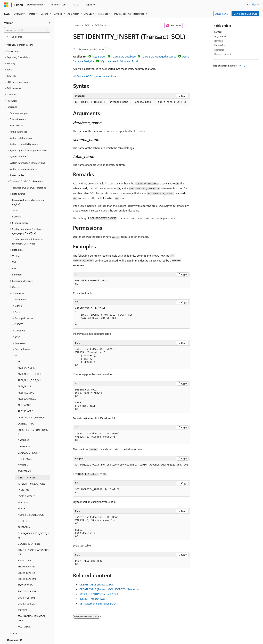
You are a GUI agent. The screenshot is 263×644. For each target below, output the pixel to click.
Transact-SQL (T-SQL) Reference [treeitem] (29, 176)
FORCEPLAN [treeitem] (24, 459)
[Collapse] (49, 23)
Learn (77, 25)
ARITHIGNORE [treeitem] (25, 399)
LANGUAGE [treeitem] (24, 478)
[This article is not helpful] (244, 66)
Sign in (255, 4)
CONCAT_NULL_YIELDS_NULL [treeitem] (33, 406)
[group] (131, 102)
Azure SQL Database (124, 56)
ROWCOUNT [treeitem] (24, 549)
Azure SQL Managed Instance (159, 56)
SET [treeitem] (20, 350)
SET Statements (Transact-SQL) (98, 603)
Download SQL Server (245, 14)
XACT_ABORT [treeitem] (25, 615)
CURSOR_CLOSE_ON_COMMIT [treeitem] (33, 420)
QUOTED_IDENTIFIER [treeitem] (29, 532)
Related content (223, 54)
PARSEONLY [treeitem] (24, 515)
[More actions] (187, 26)
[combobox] (27, 30)
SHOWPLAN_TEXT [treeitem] (27, 561)
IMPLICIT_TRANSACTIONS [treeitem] (31, 472)
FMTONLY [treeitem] (23, 453)
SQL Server (101, 25)
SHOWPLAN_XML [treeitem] (27, 567)
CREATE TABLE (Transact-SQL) (97, 584)
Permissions (220, 45)
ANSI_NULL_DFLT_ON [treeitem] (29, 368)
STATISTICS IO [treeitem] (25, 573)
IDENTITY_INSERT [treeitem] (27, 466)
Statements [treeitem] (21, 288)
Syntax (218, 32)
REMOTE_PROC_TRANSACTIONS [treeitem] (33, 540)
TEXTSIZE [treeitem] (22, 598)
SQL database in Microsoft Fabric (120, 61)
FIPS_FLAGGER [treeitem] (25, 447)
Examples (219, 50)
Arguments (220, 36)
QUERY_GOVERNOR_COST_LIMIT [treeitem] (33, 524)
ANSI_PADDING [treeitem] (26, 381)
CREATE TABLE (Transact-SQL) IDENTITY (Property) (109, 589)
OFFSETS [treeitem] (22, 509)
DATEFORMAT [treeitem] (25, 435)
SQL (87, 25)
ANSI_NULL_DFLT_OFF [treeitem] (29, 362)
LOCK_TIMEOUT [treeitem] (26, 484)
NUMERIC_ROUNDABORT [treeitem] (31, 503)
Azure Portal (222, 14)
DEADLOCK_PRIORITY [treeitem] (29, 441)
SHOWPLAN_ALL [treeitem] (27, 555)
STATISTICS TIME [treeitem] (27, 586)
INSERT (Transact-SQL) (93, 599)
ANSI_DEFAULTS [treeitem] (26, 356)
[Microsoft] (6, 5)
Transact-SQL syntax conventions (97, 76)
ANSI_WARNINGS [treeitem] (27, 387)
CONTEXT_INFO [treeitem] (26, 412)
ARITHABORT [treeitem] (24, 393)
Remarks (219, 41)
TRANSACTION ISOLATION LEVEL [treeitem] (32, 607)
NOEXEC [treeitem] (22, 497)
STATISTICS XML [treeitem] (26, 592)
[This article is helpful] (240, 66)
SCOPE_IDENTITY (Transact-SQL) (99, 594)
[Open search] (247, 5)
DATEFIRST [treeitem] (23, 429)
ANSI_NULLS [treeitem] (24, 375)
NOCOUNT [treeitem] (23, 491)
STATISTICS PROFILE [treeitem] (28, 580)
